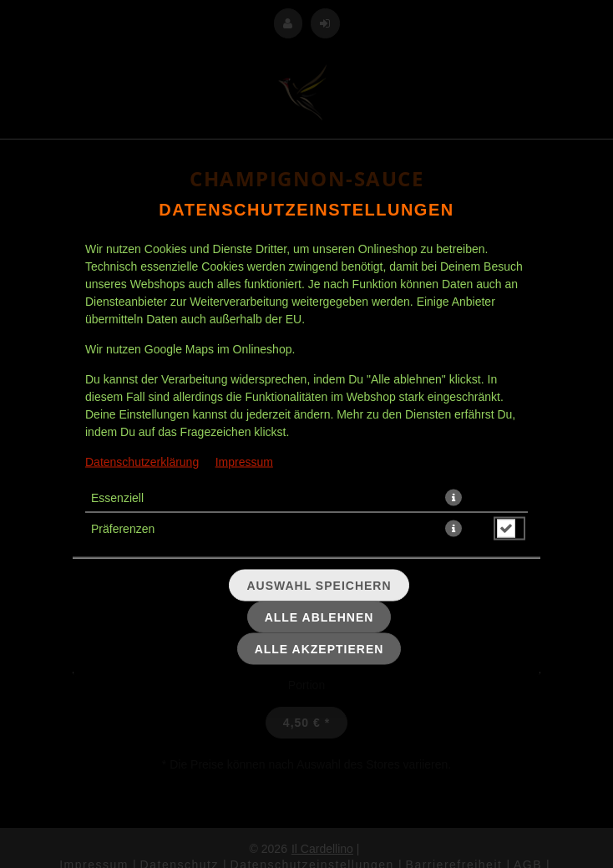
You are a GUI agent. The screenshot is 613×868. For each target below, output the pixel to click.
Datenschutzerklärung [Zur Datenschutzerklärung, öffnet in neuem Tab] (142, 461)
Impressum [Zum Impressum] (244, 461)
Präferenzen (123, 528)
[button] (453, 497)
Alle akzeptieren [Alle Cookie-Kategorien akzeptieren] (319, 648)
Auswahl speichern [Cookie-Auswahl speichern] (319, 585)
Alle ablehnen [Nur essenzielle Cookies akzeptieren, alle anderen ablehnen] (319, 617)
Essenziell (117, 497)
